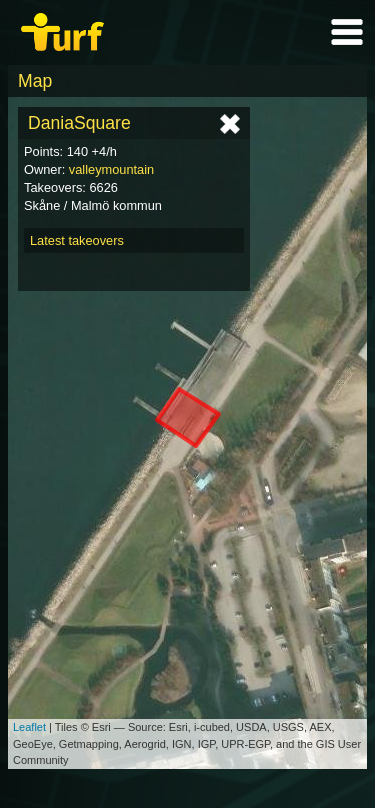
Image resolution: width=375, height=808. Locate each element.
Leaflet (29, 727)
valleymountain (111, 169)
